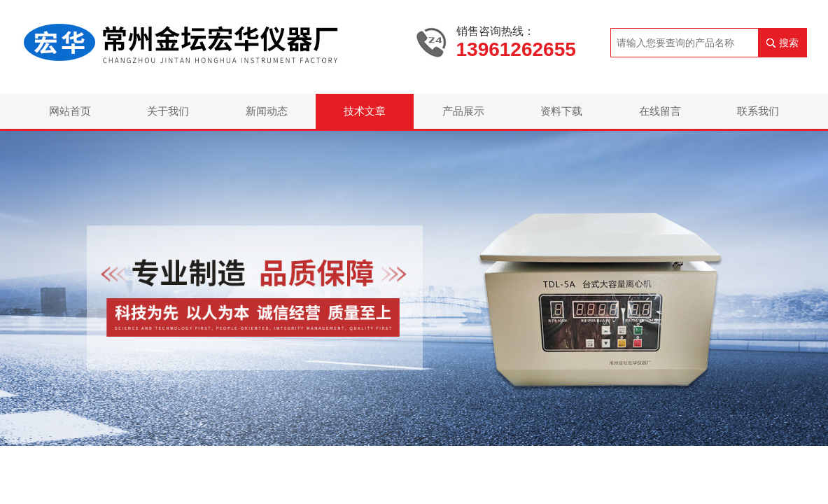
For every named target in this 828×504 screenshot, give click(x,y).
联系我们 (758, 111)
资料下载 (561, 111)
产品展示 (463, 111)
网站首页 (70, 111)
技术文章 (365, 111)
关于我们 (168, 111)
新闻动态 (267, 111)
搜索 (789, 43)
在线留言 (660, 111)
